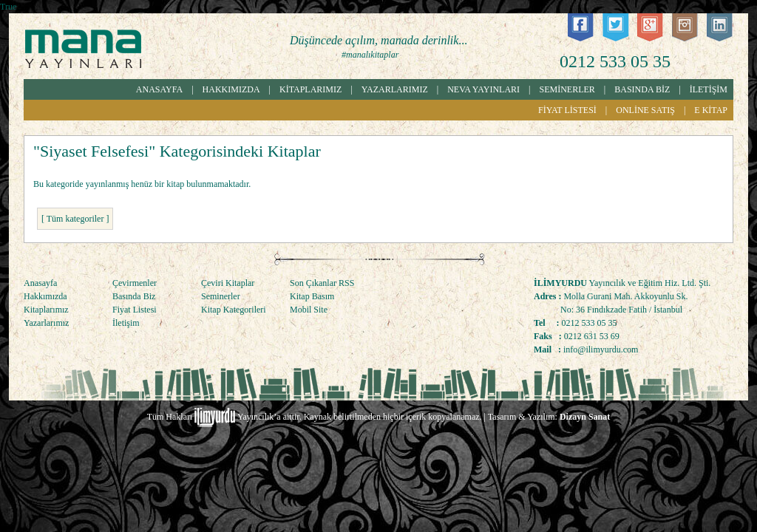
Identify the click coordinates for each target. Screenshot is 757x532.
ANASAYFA (159, 89)
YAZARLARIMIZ (395, 89)
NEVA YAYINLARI (483, 89)
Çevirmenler (135, 283)
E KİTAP (711, 110)
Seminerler (221, 296)
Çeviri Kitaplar (228, 283)
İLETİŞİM (709, 89)
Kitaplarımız (46, 310)
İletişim (126, 323)
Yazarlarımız (46, 323)
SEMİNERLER (567, 89)
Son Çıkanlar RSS (322, 283)
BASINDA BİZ (642, 89)
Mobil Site (309, 310)
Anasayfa (40, 283)
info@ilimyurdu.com (601, 349)
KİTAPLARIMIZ (310, 89)
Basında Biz (134, 296)
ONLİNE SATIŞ (645, 110)
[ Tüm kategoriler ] (75, 219)
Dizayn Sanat (585, 417)
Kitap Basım (312, 296)
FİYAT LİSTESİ (567, 110)
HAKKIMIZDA (231, 89)
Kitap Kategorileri (234, 310)
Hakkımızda (45, 296)
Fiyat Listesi (135, 310)
